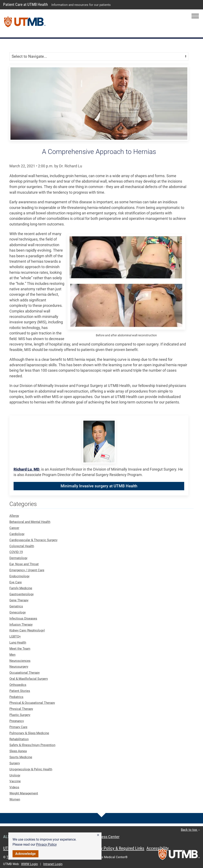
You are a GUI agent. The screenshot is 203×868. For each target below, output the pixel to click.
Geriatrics (16, 606)
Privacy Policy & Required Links (117, 848)
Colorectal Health (22, 546)
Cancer (14, 528)
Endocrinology (19, 576)
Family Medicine (21, 588)
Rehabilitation (19, 739)
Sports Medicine (21, 757)
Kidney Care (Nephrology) (27, 630)
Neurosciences (20, 661)
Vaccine (15, 781)
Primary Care (18, 727)
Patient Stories (20, 691)
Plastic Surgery (20, 715)
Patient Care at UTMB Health (25, 4)
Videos (14, 787)
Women (15, 799)
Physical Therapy (21, 709)
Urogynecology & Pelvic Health (31, 769)
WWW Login (29, 864)
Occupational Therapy (25, 673)
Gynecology (18, 612)
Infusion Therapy (21, 625)
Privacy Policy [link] (46, 844)
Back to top (190, 830)
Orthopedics (18, 685)
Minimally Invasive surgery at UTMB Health (99, 486)
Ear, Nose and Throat (24, 564)
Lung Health (18, 643)
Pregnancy (17, 721)
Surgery (15, 763)
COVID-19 (16, 552)
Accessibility (158, 848)
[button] (98, 835)
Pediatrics (16, 697)
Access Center (107, 837)
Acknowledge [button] (25, 854)
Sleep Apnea (18, 751)
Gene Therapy (19, 600)
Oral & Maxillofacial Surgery (29, 679)
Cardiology (17, 534)
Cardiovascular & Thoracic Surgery (33, 540)
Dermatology (18, 558)
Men (12, 655)
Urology (15, 775)
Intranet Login (53, 864)
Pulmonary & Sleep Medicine (29, 733)
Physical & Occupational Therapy (32, 703)
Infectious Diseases (23, 618)
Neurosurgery (19, 667)
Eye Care (16, 582)
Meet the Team (20, 649)
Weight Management (24, 793)
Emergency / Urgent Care (27, 570)
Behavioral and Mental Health (30, 522)
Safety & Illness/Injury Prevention (32, 745)
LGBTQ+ (15, 636)
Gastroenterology (22, 594)
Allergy (14, 516)
